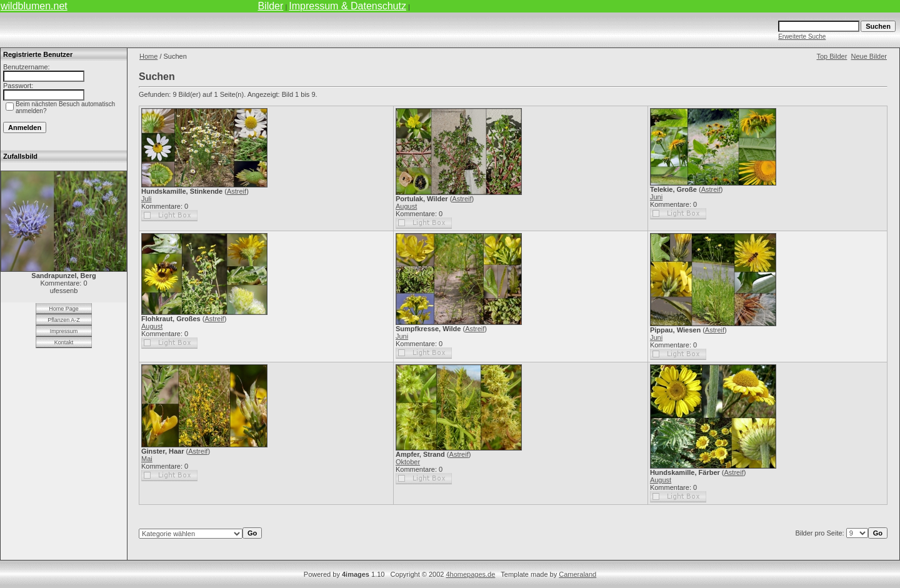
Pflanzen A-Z (64, 320)
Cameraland (577, 574)
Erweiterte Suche (802, 37)
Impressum (64, 331)
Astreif (237, 191)
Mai (147, 459)
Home (148, 56)
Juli (147, 199)
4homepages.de (470, 574)
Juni (656, 197)
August (406, 206)
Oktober (408, 462)
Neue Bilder (869, 56)
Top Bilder (832, 56)
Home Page (64, 309)
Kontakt (64, 342)
